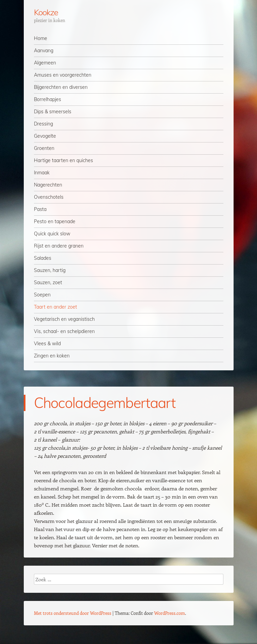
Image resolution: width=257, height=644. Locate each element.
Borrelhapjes (48, 99)
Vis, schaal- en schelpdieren (64, 331)
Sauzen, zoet (48, 282)
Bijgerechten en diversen (61, 87)
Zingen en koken (52, 356)
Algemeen (45, 63)
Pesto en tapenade (55, 221)
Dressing (43, 124)
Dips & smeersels (53, 112)
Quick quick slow (52, 234)
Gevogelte (45, 136)
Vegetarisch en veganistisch (64, 319)
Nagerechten (48, 185)
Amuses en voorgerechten (63, 75)
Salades (43, 258)
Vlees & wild (47, 344)
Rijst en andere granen (59, 246)
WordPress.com (170, 613)
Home (41, 38)
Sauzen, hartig (50, 270)
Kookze (46, 12)
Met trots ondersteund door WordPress (73, 613)
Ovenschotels (49, 197)
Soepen (42, 295)
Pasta (40, 209)
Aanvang (44, 51)
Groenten (44, 148)
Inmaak (42, 173)
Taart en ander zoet (56, 307)
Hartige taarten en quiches (63, 160)
